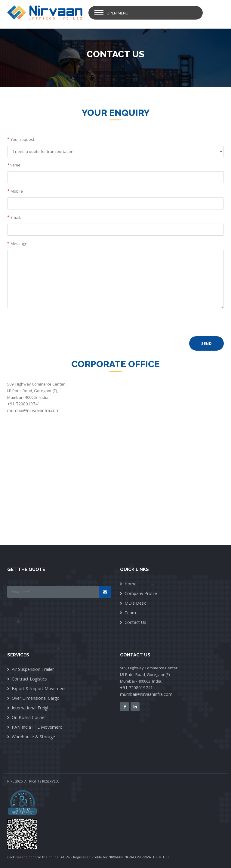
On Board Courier (29, 717)
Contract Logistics (29, 679)
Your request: (21, 139)
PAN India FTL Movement (37, 727)
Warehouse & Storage (33, 737)
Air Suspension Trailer (33, 669)
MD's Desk (135, 603)
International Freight (31, 708)
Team (130, 613)
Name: (14, 165)
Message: (18, 243)
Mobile (15, 191)
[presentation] (53, 324)
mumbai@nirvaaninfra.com (33, 410)
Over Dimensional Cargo (36, 698)
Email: (14, 217)
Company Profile (141, 593)
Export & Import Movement (39, 688)
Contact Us (135, 622)
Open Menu (117, 13)
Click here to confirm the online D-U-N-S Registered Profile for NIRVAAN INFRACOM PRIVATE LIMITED (88, 857)
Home (131, 584)
